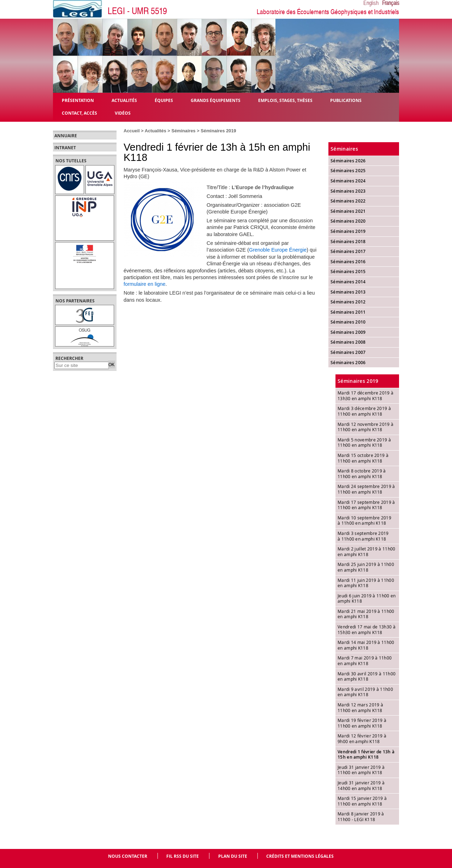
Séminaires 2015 (348, 272)
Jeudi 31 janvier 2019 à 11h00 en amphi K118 (361, 770)
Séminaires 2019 (218, 131)
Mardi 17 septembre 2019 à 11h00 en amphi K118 (366, 505)
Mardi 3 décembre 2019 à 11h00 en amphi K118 (364, 411)
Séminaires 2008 (348, 342)
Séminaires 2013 (348, 292)
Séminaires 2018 (348, 242)
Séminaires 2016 (348, 262)
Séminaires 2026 (348, 161)
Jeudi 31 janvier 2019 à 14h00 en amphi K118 (361, 785)
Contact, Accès (79, 113)
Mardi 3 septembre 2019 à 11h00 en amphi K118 (363, 536)
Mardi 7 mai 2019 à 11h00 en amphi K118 (365, 661)
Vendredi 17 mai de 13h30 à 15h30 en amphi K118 (367, 629)
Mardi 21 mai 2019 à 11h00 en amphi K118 (366, 614)
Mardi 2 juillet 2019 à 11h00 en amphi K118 (366, 551)
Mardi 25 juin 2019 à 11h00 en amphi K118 (366, 567)
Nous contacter (128, 856)
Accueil (132, 131)
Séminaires (183, 131)
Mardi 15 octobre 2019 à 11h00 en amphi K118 (363, 458)
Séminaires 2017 (348, 251)
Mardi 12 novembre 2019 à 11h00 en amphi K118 (365, 427)
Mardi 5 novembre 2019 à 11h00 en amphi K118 (364, 442)
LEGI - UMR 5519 (137, 11)
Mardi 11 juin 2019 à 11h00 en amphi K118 (366, 583)
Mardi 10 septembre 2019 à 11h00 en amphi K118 (364, 520)
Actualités (156, 131)
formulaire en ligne (144, 284)
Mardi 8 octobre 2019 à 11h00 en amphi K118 (362, 474)
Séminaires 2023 (348, 191)
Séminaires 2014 (348, 282)
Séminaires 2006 (348, 363)
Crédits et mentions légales (300, 856)
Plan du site (233, 856)
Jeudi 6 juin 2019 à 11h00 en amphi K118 (367, 598)
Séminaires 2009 (348, 332)
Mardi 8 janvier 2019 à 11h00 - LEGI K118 (361, 816)
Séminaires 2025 (348, 171)
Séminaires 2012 (348, 302)
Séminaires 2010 (348, 322)
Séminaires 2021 (348, 211)
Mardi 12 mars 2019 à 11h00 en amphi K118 (360, 707)
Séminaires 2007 (348, 352)
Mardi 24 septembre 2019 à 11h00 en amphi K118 (366, 489)
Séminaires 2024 (348, 181)
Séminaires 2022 (348, 201)
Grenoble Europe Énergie (278, 250)
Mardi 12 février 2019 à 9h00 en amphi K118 (362, 739)
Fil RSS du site (183, 856)
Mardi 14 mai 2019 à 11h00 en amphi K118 (366, 645)
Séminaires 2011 (348, 312)
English (371, 3)
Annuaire (66, 136)
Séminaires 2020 (348, 221)
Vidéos (123, 113)
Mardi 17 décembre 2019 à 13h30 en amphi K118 (365, 396)
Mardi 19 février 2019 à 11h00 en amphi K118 (362, 723)
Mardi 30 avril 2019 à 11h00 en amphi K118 (367, 676)
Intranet (65, 148)
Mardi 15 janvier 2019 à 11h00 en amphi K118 (362, 801)
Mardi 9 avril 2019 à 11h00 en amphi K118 (365, 692)
